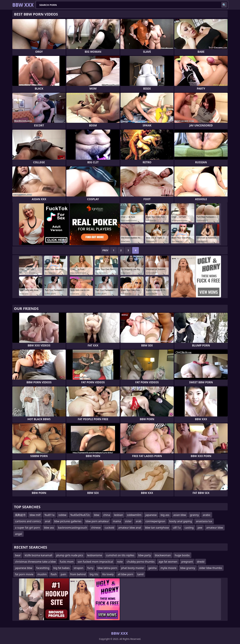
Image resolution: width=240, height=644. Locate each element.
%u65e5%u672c (80, 515)
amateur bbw (214, 528)
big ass (165, 515)
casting (189, 528)
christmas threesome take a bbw (35, 562)
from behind (78, 574)
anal (47, 521)
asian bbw (180, 515)
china (107, 515)
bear (18, 555)
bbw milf (35, 515)
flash (54, 574)
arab (138, 521)
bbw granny (188, 568)
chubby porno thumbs (141, 562)
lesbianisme (95, 555)
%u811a (49, 515)
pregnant (187, 562)
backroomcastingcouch (72, 528)
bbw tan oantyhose (157, 528)
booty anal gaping (180, 521)
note (120, 562)
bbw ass (49, 528)
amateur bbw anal (129, 528)
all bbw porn (125, 574)
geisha (152, 568)
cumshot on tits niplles (120, 555)
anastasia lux (204, 521)
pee (200, 528)
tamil (140, 574)
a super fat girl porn (27, 528)
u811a (177, 528)
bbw (97, 515)
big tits (94, 574)
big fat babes (61, 568)
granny (194, 515)
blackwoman (163, 555)
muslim (42, 574)
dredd (201, 562)
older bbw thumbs (211, 568)
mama (117, 521)
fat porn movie (24, 574)
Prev (105, 250)
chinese (96, 528)
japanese (151, 515)
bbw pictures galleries (68, 521)
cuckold (109, 528)
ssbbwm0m (134, 515)
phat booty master (133, 568)
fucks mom (67, 562)
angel (18, 534)
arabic (207, 515)
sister (128, 521)
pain (63, 574)
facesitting (43, 568)
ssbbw (62, 515)
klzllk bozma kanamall (38, 555)
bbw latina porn (107, 568)
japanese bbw (24, 568)
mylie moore (168, 568)
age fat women (168, 562)
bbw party (145, 555)
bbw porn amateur (97, 521)
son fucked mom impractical (95, 562)
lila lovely (108, 574)
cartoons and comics (28, 521)
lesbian (118, 515)
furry (90, 568)
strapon (78, 568)
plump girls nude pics (70, 555)
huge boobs (182, 555)
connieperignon (155, 521)
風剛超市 (20, 515)
